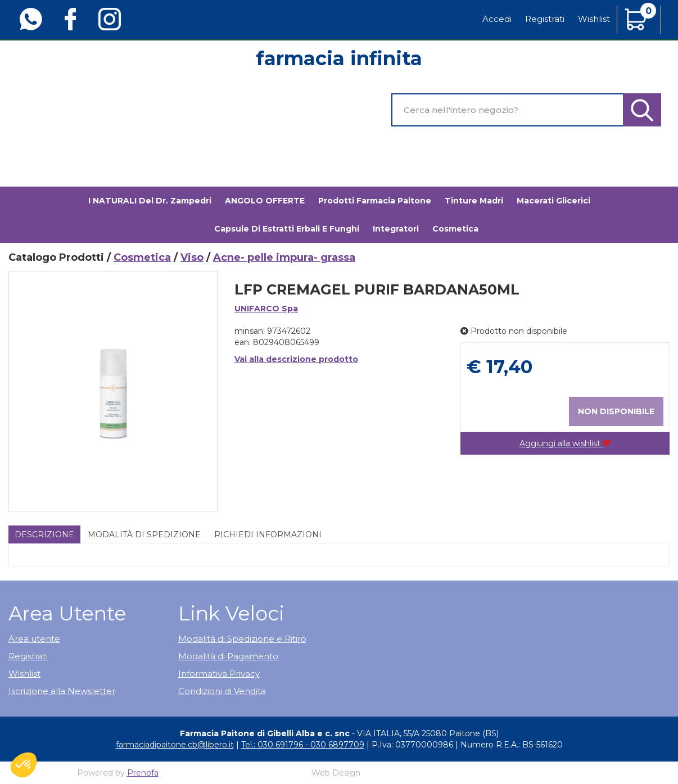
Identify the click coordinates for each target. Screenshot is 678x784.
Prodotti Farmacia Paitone (375, 201)
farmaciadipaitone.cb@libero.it (175, 745)
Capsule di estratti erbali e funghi (287, 229)
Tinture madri (474, 201)
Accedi (497, 19)
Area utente (34, 639)
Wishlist (594, 19)
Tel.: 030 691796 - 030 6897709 (303, 745)
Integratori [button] (396, 229)
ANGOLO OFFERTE (265, 201)
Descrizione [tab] (44, 534)
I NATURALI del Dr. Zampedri (150, 201)
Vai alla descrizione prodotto (296, 359)
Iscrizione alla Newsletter (62, 691)
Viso (192, 257)
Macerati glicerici (553, 201)
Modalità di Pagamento (228, 656)
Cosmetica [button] (455, 229)
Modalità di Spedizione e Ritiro (242, 639)
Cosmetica (142, 257)
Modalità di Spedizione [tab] (144, 534)
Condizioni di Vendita (222, 691)
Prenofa (143, 773)
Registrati (545, 19)
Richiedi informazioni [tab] (268, 534)
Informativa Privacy (219, 674)
